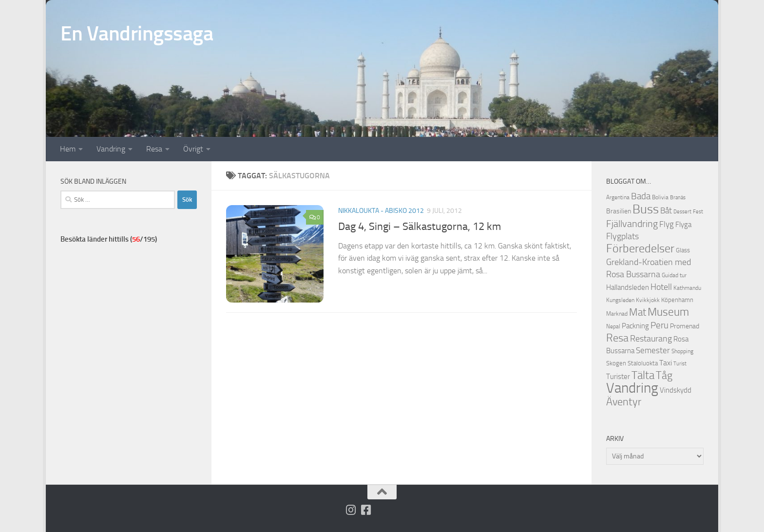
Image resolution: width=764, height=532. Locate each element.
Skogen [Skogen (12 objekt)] (616, 363)
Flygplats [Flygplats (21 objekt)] (622, 236)
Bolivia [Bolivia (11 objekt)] (660, 197)
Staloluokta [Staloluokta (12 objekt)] (643, 363)
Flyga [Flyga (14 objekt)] (683, 225)
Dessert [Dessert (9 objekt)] (682, 212)
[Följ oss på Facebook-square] (366, 510)
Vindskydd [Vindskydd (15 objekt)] (676, 390)
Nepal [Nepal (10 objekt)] (613, 326)
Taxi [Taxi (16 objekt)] (666, 363)
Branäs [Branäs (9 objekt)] (678, 198)
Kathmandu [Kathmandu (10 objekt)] (687, 288)
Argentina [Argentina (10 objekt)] (618, 197)
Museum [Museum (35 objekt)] (668, 312)
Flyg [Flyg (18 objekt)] (667, 224)
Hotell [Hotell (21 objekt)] (661, 287)
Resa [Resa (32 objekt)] (617, 338)
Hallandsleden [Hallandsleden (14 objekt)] (628, 287)
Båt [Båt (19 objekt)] (666, 210)
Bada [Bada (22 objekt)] (641, 196)
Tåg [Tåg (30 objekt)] (664, 376)
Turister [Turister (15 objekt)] (618, 377)
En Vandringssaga (137, 34)
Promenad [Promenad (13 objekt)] (685, 326)
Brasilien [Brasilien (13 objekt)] (619, 211)
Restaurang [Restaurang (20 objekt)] (651, 339)
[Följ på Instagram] (351, 510)
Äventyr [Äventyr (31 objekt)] (624, 402)
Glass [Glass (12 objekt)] (683, 250)
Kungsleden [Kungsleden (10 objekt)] (620, 300)
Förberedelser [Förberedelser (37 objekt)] (640, 248)
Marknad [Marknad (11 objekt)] (617, 313)
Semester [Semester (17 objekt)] (653, 351)
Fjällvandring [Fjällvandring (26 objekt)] (632, 224)
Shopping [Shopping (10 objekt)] (682, 351)
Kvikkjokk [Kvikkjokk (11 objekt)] (648, 300)
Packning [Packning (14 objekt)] (635, 326)
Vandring (111, 149)
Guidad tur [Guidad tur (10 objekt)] (674, 275)
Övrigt (193, 149)
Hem (68, 149)
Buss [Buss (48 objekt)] (646, 209)
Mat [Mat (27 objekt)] (638, 312)
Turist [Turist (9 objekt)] (680, 364)
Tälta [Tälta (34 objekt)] (643, 375)
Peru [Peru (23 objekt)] (659, 325)
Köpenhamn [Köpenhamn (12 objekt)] (677, 300)
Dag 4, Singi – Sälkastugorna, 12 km (420, 227)
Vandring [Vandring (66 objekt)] (632, 388)
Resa (154, 149)
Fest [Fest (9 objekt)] (698, 212)
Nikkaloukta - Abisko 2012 (381, 211)
